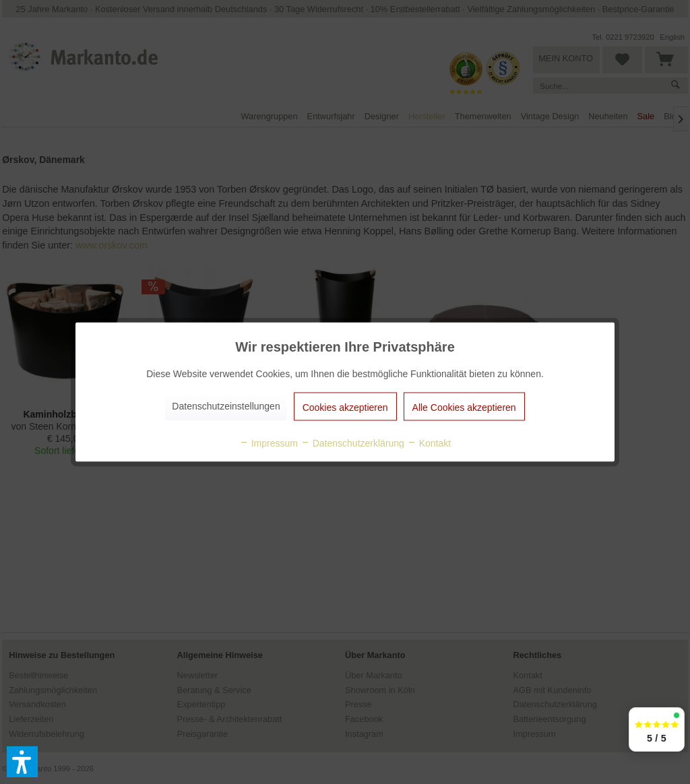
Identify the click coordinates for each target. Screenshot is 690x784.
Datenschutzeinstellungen (226, 406)
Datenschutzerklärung (352, 443)
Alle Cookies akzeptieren (464, 407)
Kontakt (429, 443)
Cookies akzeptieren (345, 407)
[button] (22, 762)
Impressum (269, 443)
